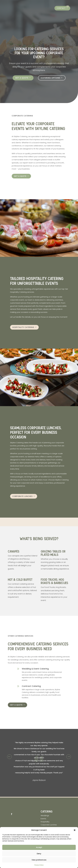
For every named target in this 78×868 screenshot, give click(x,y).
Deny (39, 854)
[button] (75, 830)
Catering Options (51, 78)
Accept (39, 847)
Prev (9, 757)
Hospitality (45, 822)
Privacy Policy (39, 865)
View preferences (39, 860)
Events (43, 818)
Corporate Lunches (22, 496)
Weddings (45, 815)
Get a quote (22, 78)
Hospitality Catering (23, 327)
